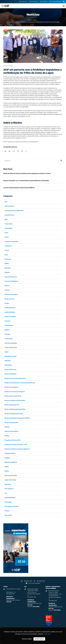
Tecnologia (8, 502)
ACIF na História (9, 206)
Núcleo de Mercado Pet (12, 405)
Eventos (7, 290)
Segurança (8, 484)
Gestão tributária (10, 312)
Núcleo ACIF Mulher (11, 374)
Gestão (7, 303)
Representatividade (11, 475)
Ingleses (7, 330)
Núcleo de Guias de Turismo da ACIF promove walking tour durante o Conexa (27, 173)
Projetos (7, 458)
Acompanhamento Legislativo (14, 211)
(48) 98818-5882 (41, 581)
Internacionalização (11, 343)
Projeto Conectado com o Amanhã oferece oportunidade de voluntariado (26, 181)
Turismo (7, 511)
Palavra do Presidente (11, 431)
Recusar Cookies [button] (27, 639)
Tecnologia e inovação (12, 506)
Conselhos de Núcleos (11, 241)
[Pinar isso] (22, 151)
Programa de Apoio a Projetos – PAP (16, 445)
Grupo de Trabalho (10, 316)
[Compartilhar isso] (9, 151)
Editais (7, 264)
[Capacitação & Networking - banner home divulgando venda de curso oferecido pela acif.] (16, 572)
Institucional (9, 339)
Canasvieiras (9, 224)
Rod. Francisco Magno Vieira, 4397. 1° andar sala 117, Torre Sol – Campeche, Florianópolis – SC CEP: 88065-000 (34, 593)
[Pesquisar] (33, 161)
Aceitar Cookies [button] (39, 639)
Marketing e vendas (11, 356)
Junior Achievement (11, 347)
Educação (8, 268)
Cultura (7, 250)
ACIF (6, 202)
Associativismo (9, 215)
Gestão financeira (10, 308)
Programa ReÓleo (10, 453)
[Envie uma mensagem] (27, 583)
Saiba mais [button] (47, 634)
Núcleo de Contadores (11, 387)
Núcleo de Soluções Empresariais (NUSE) (17, 418)
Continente (8, 246)
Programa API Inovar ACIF (12, 440)
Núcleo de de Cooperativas (13, 396)
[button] (64, 6)
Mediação (8, 361)
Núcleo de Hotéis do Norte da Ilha (15, 400)
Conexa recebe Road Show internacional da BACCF (19, 188)
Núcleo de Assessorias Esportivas (15, 378)
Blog (6, 219)
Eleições (7, 272)
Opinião (7, 427)
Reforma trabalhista (11, 462)
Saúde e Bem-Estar (10, 480)
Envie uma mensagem (34, 583)
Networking (8, 365)
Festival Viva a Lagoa (11, 294)
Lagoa (6, 352)
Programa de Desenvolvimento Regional (17, 449)
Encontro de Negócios (11, 281)
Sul (6, 493)
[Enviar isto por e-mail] (5, 151)
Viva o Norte (8, 515)
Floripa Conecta (9, 299)
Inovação (7, 334)
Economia (8, 259)
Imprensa (7, 321)
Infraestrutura (9, 325)
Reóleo (7, 471)
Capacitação (8, 228)
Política (7, 436)
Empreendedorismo (11, 277)
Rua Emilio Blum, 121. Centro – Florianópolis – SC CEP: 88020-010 (13, 591)
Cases (6, 233)
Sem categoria (9, 489)
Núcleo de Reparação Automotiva (15, 409)
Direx (6, 255)
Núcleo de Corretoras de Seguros (15, 392)
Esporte (7, 286)
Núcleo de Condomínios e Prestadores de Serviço (20, 383)
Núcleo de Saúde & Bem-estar (14, 414)
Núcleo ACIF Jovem (10, 369)
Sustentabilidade (10, 497)
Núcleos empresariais (11, 422)
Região (7, 467)
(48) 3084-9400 (28, 581)
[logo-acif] (5, 6)
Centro (7, 237)
